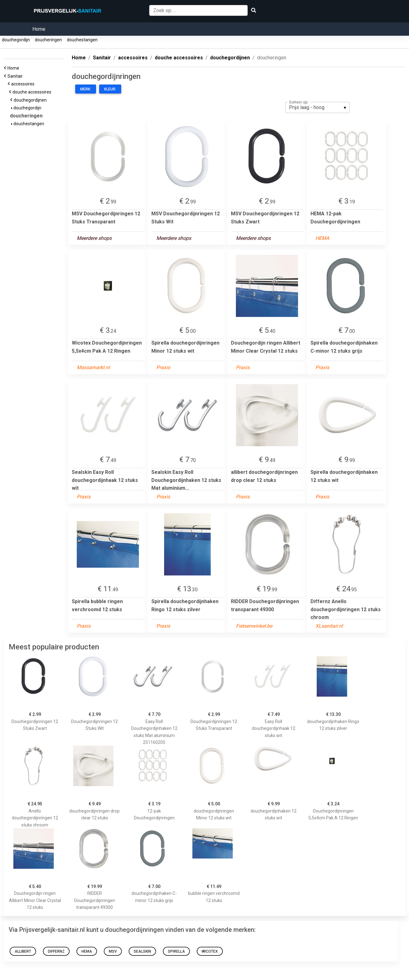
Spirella (176, 951)
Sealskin (142, 951)
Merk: (86, 89)
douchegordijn (16, 40)
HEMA (87, 951)
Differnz (56, 951)
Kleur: (110, 89)
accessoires (24, 84)
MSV (113, 951)
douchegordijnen (31, 100)
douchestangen (82, 40)
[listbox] (317, 108)
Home (39, 29)
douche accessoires (33, 92)
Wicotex (210, 951)
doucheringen (48, 40)
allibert (23, 951)
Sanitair (16, 76)
